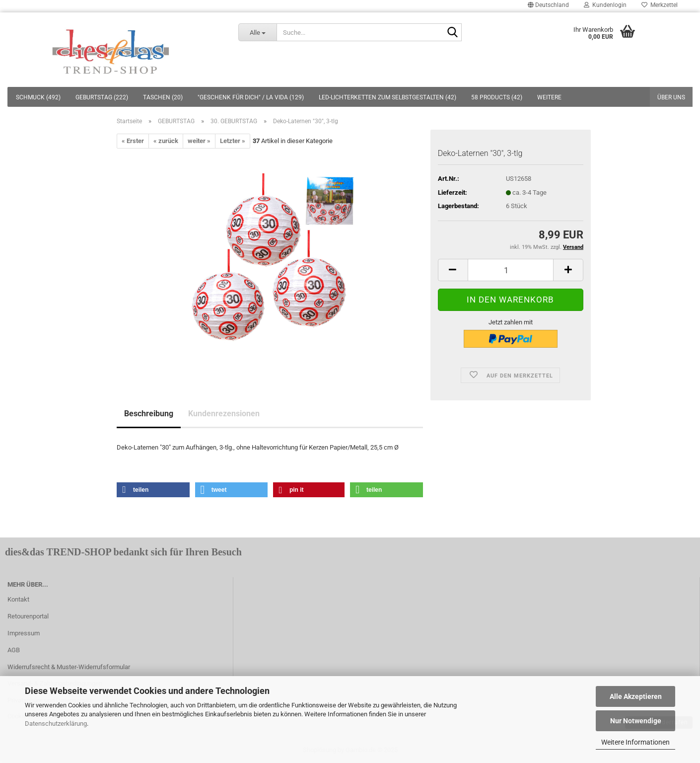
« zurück (166, 141)
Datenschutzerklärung (56, 724)
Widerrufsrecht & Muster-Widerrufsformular (69, 667)
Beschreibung (149, 414)
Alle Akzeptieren (636, 696)
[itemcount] (511, 270)
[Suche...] (257, 32)
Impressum (24, 633)
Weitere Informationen (635, 742)
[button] (153, 490)
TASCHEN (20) (163, 97)
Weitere (549, 97)
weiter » (199, 141)
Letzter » (233, 141)
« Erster (133, 141)
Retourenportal (28, 616)
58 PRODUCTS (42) (497, 97)
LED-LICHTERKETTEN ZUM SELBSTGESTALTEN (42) (387, 97)
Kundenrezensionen (224, 414)
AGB (14, 650)
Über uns (671, 97)
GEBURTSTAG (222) (102, 97)
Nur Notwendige (636, 721)
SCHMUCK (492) (38, 97)
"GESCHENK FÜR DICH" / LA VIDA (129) (251, 97)
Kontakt (18, 599)
